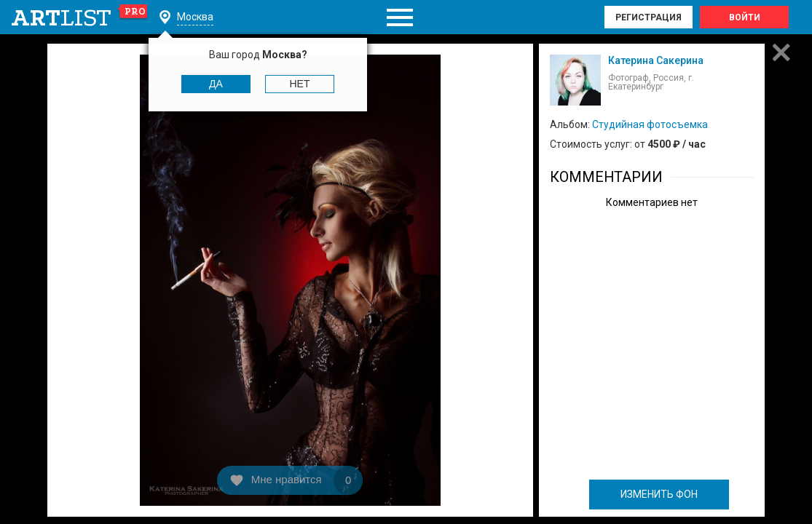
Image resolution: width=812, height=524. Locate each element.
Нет (300, 84)
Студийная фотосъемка (650, 124)
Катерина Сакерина (656, 60)
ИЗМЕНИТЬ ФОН (659, 494)
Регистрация (649, 17)
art (80, 17)
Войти (745, 17)
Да (216, 84)
